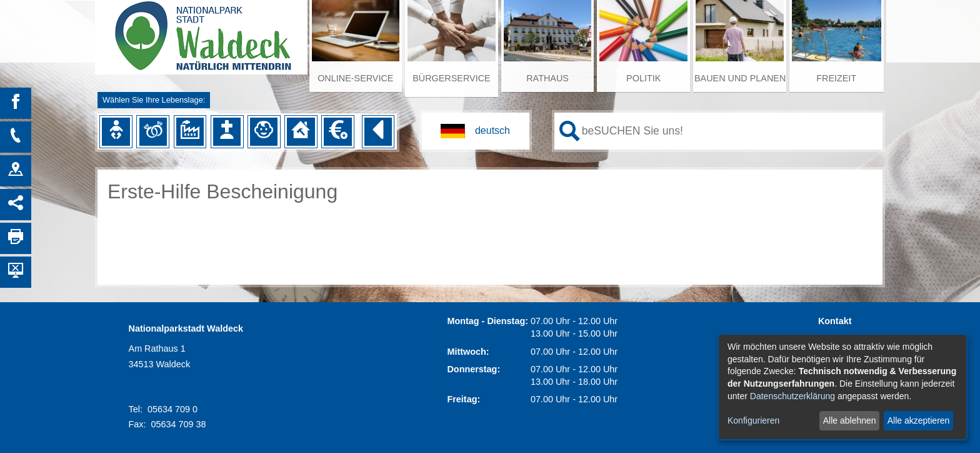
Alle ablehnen (850, 420)
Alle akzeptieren (919, 420)
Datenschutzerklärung (792, 396)
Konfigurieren (753, 420)
